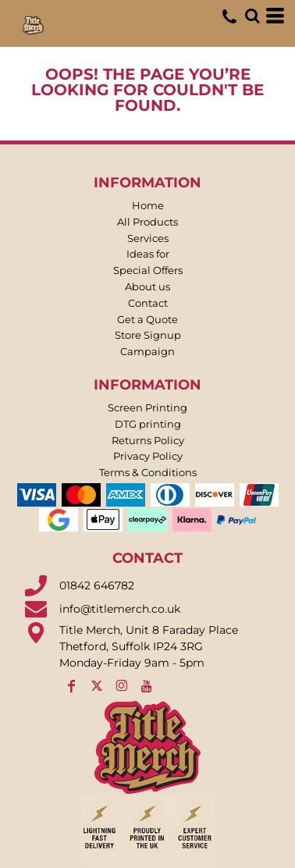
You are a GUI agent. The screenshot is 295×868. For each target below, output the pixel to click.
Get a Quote (147, 319)
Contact (148, 303)
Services (148, 238)
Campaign (147, 351)
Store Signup (148, 335)
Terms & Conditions (148, 472)
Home (148, 205)
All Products (147, 222)
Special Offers (148, 270)
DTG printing (148, 424)
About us (147, 286)
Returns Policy (148, 440)
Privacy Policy (148, 456)
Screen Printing (147, 407)
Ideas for (148, 254)
